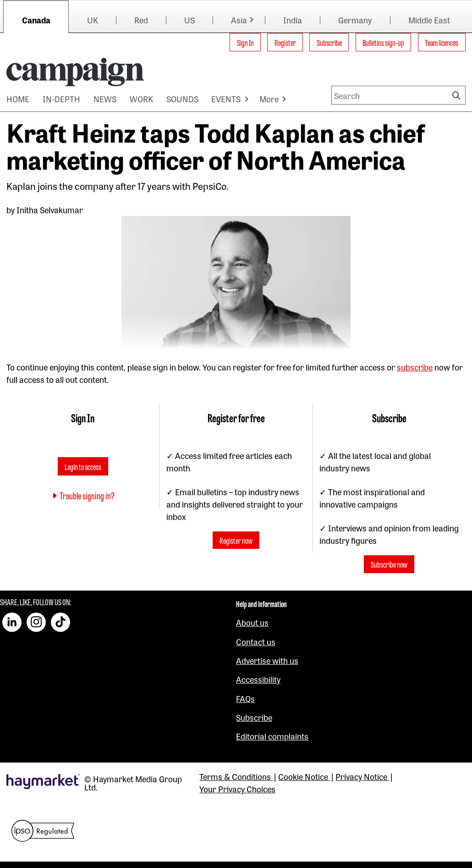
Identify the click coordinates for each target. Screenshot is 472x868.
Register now (236, 540)
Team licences (442, 42)
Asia (239, 20)
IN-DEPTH (61, 99)
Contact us (256, 641)
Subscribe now (389, 564)
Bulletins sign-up (383, 42)
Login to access (83, 466)
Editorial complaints (272, 736)
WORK (141, 99)
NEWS (105, 99)
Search (458, 95)
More (269, 99)
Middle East (429, 20)
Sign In (245, 42)
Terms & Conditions (236, 776)
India (293, 20)
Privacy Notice (362, 776)
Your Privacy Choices (237, 789)
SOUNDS (182, 99)
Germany (355, 20)
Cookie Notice (304, 776)
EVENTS (226, 99)
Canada (36, 20)
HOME (18, 99)
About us (252, 622)
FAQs (245, 698)
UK (93, 20)
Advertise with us (267, 660)
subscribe (415, 367)
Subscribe (329, 42)
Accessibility (258, 679)
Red (141, 20)
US (189, 20)
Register (285, 42)
